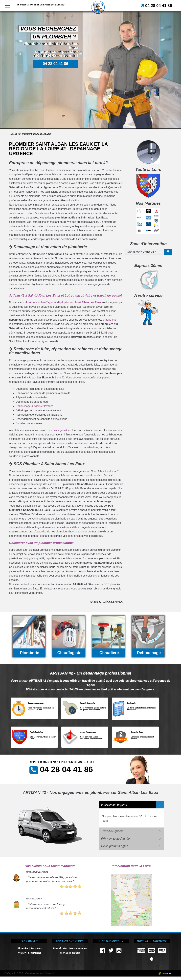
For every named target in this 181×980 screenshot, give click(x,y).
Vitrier (22, 953)
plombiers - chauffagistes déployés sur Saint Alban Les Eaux (63, 302)
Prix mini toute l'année (115, 839)
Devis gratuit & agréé (115, 846)
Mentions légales (70, 953)
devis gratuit (60, 430)
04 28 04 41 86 (73, 14)
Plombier (23, 948)
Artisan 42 (15, 134)
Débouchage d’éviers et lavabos (35, 406)
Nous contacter (78, 948)
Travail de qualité (112, 831)
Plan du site (60, 948)
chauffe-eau (110, 320)
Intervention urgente (114, 805)
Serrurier (36, 948)
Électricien (34, 953)
